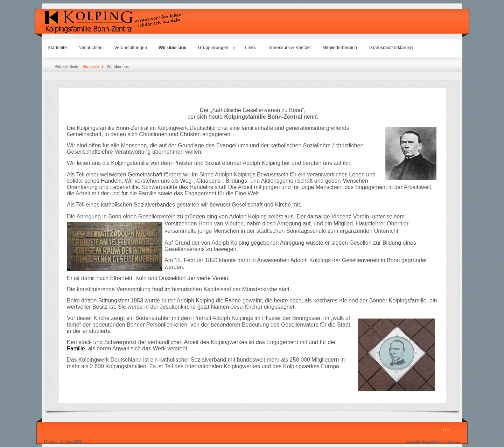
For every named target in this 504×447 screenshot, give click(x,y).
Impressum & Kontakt (289, 47)
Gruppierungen (213, 47)
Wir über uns (172, 47)
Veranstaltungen (131, 47)
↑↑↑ (446, 430)
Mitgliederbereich (340, 47)
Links (250, 47)
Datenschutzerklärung (391, 47)
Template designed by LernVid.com (433, 442)
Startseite (57, 47)
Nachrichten (90, 47)
